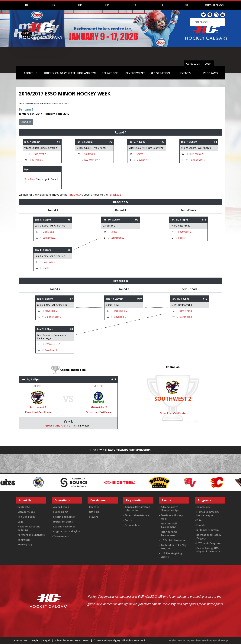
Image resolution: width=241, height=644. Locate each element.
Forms (129, 520)
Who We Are (25, 545)
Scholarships (132, 525)
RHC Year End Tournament (169, 533)
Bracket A (75, 195)
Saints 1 (141, 154)
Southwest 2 (91, 154)
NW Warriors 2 (92, 160)
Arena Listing (61, 507)
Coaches (94, 507)
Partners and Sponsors (31, 535)
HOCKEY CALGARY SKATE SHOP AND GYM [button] (70, 73)
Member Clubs (26, 512)
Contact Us (193, 64)
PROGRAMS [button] (211, 73)
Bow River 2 (31, 179)
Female (201, 525)
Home (22, 104)
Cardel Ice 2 (109, 226)
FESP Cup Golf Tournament (169, 525)
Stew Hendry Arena (182, 305)
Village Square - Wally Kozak (91, 148)
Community (203, 507)
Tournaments (61, 536)
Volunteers (24, 540)
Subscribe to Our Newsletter (72, 641)
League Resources (64, 526)
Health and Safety (64, 517)
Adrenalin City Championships (170, 509)
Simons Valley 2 (197, 160)
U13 (107, 5)
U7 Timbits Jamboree (173, 540)
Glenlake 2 (38, 160)
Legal (21, 522)
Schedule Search (214, 5)
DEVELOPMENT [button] (135, 73)
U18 (161, 5)
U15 (134, 5)
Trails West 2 (39, 154)
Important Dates (63, 522)
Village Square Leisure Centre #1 (42, 148)
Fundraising (61, 512)
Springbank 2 (196, 154)
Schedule (26, 122)
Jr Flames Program (207, 530)
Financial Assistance (137, 515)
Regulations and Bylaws (67, 531)
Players (93, 517)
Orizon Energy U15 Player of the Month (208, 550)
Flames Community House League (208, 514)
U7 (27, 5)
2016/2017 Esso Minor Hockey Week (42, 104)
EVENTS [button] (185, 73)
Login (208, 64)
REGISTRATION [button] (160, 73)
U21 (188, 5)
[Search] (207, 22)
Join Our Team (26, 517)
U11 (80, 5)
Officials (94, 512)
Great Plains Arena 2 (58, 425)
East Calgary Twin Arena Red (50, 226)
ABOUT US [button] (30, 73)
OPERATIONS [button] (110, 73)
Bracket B (116, 195)
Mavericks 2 (143, 160)
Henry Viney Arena (180, 226)
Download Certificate (38, 412)
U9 (53, 5)
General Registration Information (137, 509)
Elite (199, 520)
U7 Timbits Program (208, 543)
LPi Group (222, 641)
